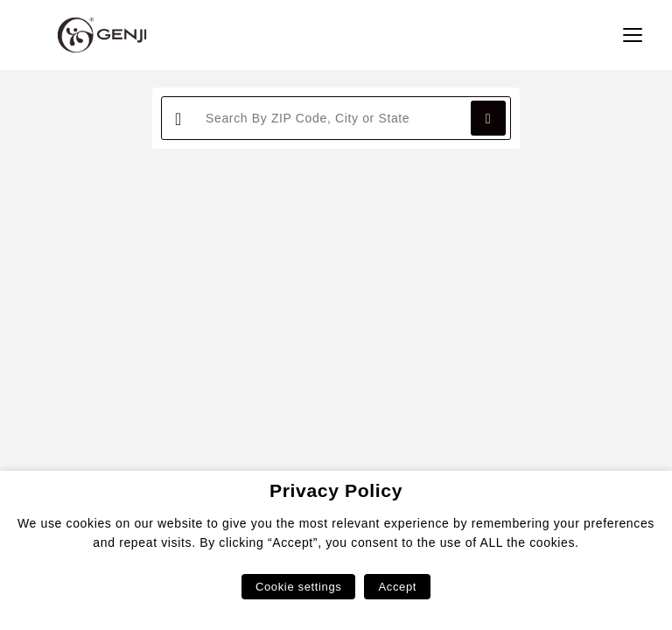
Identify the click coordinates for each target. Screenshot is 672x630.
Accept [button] (397, 587)
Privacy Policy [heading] (336, 490)
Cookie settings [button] (298, 587)
